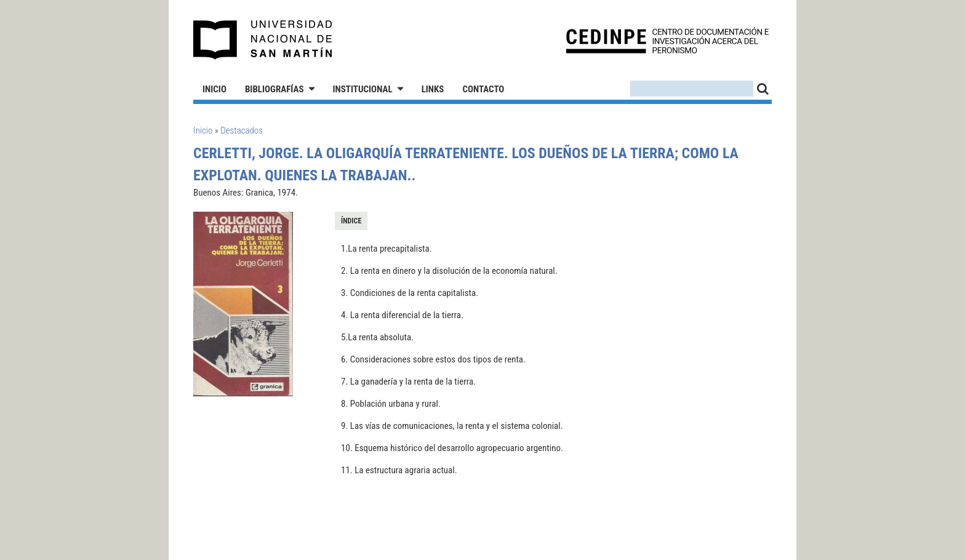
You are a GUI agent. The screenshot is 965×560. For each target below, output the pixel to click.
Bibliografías (274, 89)
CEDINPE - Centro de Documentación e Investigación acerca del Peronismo (667, 40)
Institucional (363, 89)
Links (433, 89)
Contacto (483, 89)
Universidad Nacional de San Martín (263, 40)
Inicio (214, 89)
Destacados (242, 130)
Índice (351, 221)
